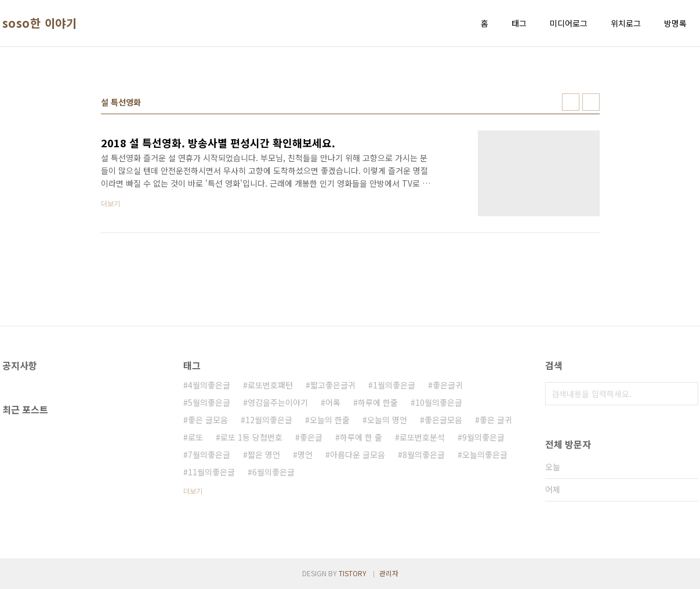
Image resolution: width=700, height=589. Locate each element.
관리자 (389, 573)
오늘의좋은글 (485, 455)
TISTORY (353, 573)
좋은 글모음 (208, 420)
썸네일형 (571, 102)
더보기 (193, 491)
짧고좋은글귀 (333, 385)
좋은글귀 (448, 385)
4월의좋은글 (209, 385)
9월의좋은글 (483, 437)
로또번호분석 (422, 437)
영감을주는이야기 (278, 402)
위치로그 (626, 23)
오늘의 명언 (387, 420)
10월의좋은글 (439, 402)
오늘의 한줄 (330, 420)
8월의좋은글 (424, 455)
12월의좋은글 (269, 420)
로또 (195, 437)
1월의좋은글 (394, 385)
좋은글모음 (443, 420)
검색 (687, 394)
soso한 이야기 (40, 23)
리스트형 (591, 102)
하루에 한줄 (378, 402)
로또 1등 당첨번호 (251, 437)
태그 (519, 23)
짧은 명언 (264, 455)
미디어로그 (569, 23)
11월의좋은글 (211, 472)
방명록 (675, 23)
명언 (305, 455)
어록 (333, 402)
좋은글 (311, 437)
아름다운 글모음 (358, 455)
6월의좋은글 (273, 472)
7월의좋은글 (209, 455)
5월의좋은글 (209, 402)
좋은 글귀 (496, 420)
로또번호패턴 (270, 385)
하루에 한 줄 (361, 437)
